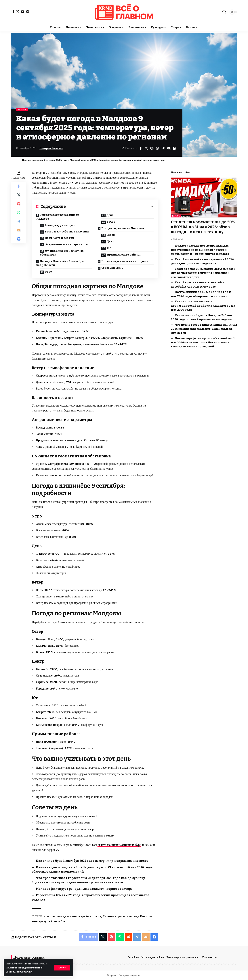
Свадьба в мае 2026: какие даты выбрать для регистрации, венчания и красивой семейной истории (203, 272)
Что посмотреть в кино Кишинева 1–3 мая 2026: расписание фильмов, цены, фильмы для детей (204, 328)
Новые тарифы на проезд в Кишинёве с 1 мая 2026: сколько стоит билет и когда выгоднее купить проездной (203, 341)
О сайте (133, 957)
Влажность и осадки (60, 238)
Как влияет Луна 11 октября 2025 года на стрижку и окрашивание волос (92, 861)
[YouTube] (23, 12)
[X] (18, 12)
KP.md (76, 183)
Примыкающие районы (124, 255)
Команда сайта (153, 957)
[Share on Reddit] (129, 937)
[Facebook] (14, 12)
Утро (48, 272)
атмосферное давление (60, 916)
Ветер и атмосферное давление (67, 232)
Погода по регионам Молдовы (123, 228)
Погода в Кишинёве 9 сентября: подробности (60, 263)
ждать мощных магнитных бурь (119, 845)
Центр (111, 242)
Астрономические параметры (66, 244)
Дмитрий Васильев (52, 148)
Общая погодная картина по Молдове (58, 217)
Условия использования (19, 971)
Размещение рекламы (183, 957)
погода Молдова (141, 916)
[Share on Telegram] (163, 148)
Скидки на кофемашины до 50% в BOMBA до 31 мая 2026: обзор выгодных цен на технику (203, 226)
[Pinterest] (28, 12)
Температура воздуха (60, 225)
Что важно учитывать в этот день (125, 261)
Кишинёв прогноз (115, 916)
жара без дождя (90, 916)
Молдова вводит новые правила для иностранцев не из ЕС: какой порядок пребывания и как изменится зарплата (200, 249)
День (110, 215)
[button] (62, 968)
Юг (109, 248)
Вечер (111, 222)
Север (111, 235)
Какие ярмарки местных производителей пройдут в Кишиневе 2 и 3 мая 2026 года (203, 305)
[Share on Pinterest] (152, 148)
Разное (22, 109)
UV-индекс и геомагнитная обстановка (62, 253)
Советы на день (112, 268)
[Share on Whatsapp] (157, 148)
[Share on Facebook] (140, 148)
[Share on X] (146, 148)
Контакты (209, 957)
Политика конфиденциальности (24, 968)
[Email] (169, 148)
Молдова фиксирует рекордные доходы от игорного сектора (85, 889)
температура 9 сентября (49, 922)
